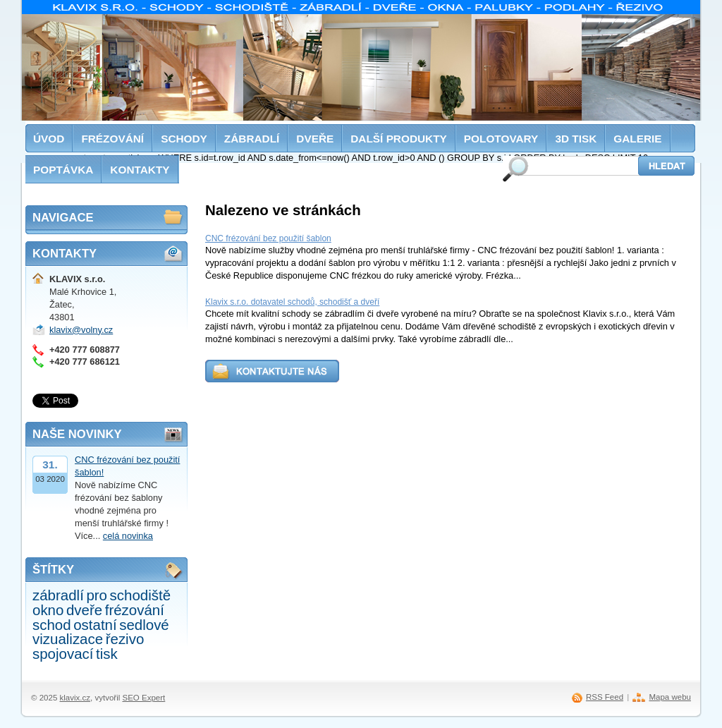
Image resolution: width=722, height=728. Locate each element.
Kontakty (140, 170)
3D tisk (576, 139)
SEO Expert (143, 698)
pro (97, 595)
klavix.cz (75, 698)
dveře (84, 610)
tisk (107, 654)
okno (48, 610)
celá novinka (128, 536)
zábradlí (58, 595)
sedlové (144, 625)
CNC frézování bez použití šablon (268, 238)
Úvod (49, 139)
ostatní (95, 625)
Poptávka (63, 170)
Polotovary (501, 139)
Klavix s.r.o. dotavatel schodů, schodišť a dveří (292, 302)
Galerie (637, 139)
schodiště (140, 595)
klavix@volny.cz (81, 330)
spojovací (63, 654)
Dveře (315, 139)
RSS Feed (605, 697)
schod (52, 625)
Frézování (112, 139)
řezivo (125, 639)
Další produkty (399, 139)
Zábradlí (252, 139)
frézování (135, 610)
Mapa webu (670, 697)
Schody (184, 139)
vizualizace (68, 639)
